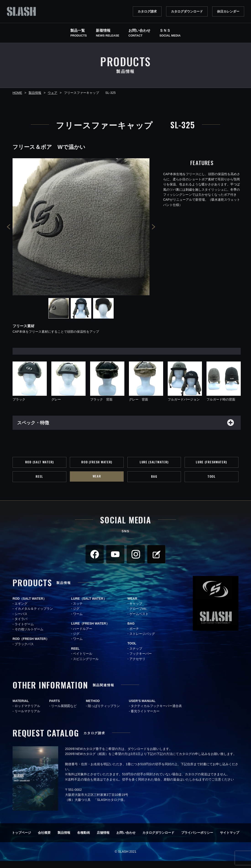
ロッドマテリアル (27, 713)
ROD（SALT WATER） (29, 605)
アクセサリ (137, 666)
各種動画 (84, 840)
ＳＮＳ (170, 33)
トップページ (21, 840)
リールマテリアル (27, 718)
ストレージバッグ (142, 641)
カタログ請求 (147, 11)
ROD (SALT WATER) (39, 465)
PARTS (55, 708)
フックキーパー (141, 661)
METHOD (93, 708)
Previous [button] (8, 227)
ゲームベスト (139, 621)
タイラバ (21, 626)
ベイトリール (83, 661)
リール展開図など (64, 713)
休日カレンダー (228, 11)
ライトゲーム (24, 631)
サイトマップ (230, 840)
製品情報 (64, 840)
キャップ (136, 611)
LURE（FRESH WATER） (90, 631)
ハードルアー (83, 636)
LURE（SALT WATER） (89, 605)
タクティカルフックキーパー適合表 (156, 713)
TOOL (212, 482)
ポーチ (134, 636)
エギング (21, 611)
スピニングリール (86, 666)
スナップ (136, 656)
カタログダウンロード (187, 11)
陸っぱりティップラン (104, 713)
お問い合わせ (126, 840)
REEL (39, 482)
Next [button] (154, 227)
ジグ (76, 616)
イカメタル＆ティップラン (34, 616)
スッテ (78, 611)
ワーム (78, 621)
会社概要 (44, 840)
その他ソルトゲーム (29, 636)
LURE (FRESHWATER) (212, 465)
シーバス (21, 621)
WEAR (97, 482)
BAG (154, 482)
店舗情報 (103, 840)
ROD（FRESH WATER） (31, 646)
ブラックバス (24, 651)
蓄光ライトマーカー (145, 718)
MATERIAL (21, 708)
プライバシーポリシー (197, 840)
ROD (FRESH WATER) (97, 465)
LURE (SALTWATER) (154, 465)
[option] (81, 227)
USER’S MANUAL (142, 708)
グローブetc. (138, 616)
